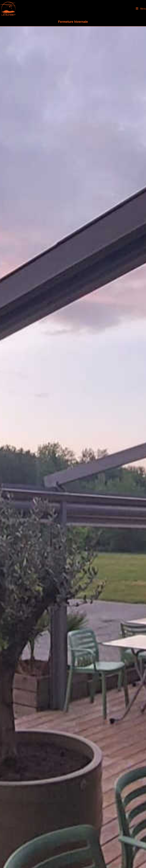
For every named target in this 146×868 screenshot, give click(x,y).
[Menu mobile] (141, 9)
